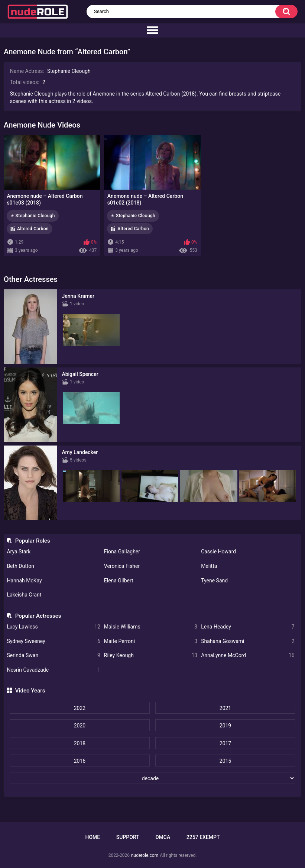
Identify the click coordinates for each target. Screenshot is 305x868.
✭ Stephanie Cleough (33, 216)
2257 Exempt (203, 837)
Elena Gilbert (119, 581)
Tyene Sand (214, 581)
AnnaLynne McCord (248, 655)
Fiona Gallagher (122, 552)
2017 (225, 743)
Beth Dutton (20, 566)
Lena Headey (248, 627)
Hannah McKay (24, 581)
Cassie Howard (218, 552)
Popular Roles (33, 541)
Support (128, 837)
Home (93, 837)
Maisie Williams (151, 627)
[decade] (152, 778)
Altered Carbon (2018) (171, 94)
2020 (80, 726)
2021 (225, 708)
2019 (225, 726)
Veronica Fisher (122, 566)
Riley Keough (151, 655)
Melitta (209, 566)
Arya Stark (19, 552)
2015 (225, 761)
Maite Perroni (151, 641)
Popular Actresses (38, 616)
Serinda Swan (53, 655)
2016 (80, 761)
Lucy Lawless (53, 627)
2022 (80, 708)
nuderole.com (145, 855)
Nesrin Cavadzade (53, 670)
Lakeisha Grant (24, 595)
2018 (80, 743)
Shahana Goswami (248, 641)
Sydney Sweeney (53, 641)
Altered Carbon (33, 229)
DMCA (163, 837)
